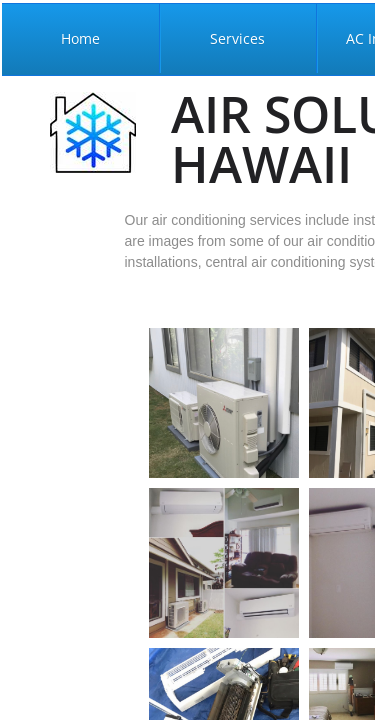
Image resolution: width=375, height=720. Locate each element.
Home (80, 38)
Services (237, 38)
